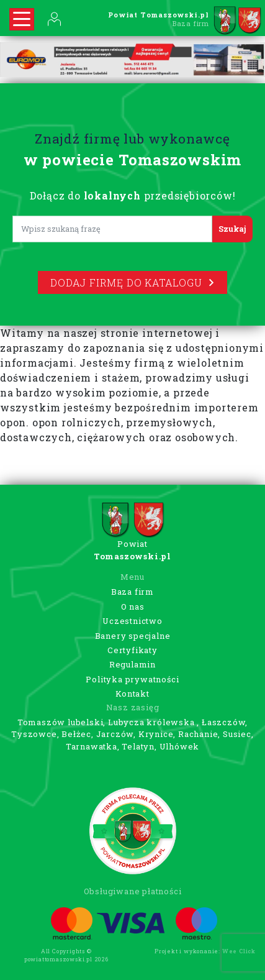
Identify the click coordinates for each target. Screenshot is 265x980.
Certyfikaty (132, 650)
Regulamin (132, 664)
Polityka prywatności (132, 679)
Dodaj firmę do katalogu (132, 282)
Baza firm (132, 592)
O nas (133, 607)
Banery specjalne (133, 636)
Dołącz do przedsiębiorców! (133, 195)
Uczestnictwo (132, 621)
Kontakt (132, 694)
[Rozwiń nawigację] (22, 19)
